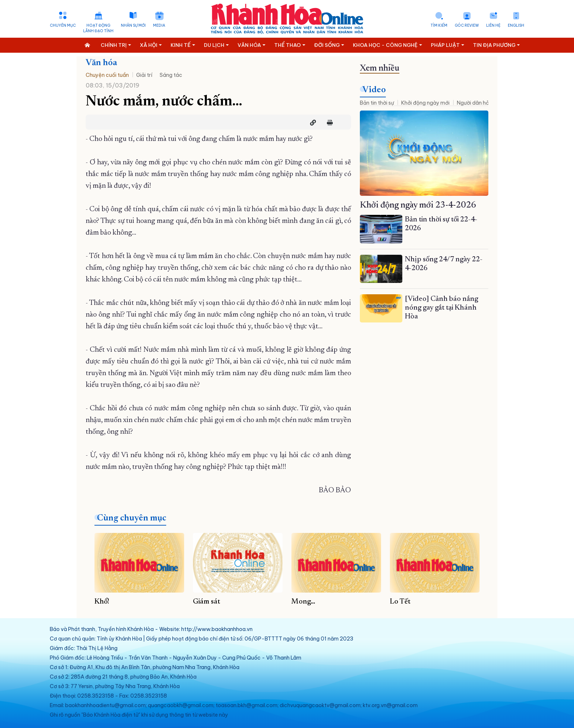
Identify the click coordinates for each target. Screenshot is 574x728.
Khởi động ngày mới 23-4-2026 (418, 205)
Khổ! (102, 602)
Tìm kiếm (439, 25)
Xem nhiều (380, 68)
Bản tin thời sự (377, 103)
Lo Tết (400, 602)
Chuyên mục (63, 25)
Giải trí (144, 75)
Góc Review (467, 25)
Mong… (303, 602)
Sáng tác (171, 75)
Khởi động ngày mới (425, 103)
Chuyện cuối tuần (107, 75)
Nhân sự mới (133, 25)
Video (374, 90)
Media (159, 25)
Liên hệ (493, 25)
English (516, 25)
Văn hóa (101, 63)
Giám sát (206, 602)
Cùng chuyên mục (132, 518)
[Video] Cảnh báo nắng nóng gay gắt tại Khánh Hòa (441, 308)
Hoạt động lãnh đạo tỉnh (98, 28)
